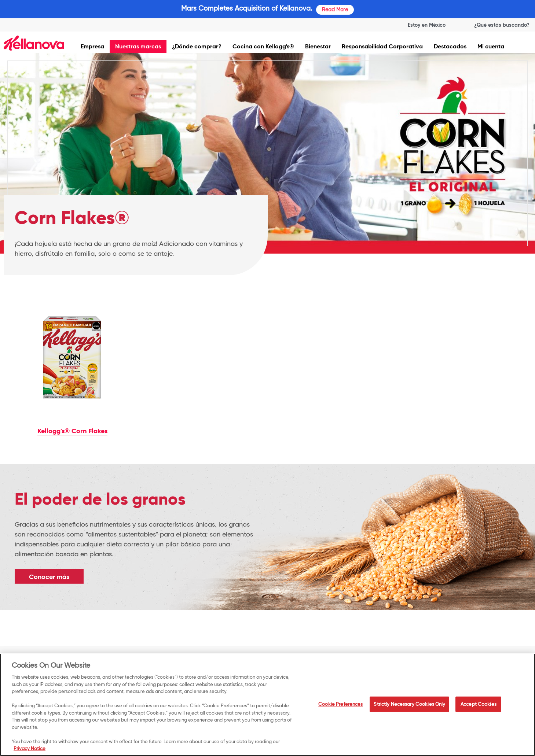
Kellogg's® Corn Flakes (72, 431)
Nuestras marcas (138, 46)
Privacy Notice (30, 750)
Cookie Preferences (340, 705)
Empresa (92, 46)
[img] (34, 43)
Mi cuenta (491, 46)
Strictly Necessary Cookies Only (409, 705)
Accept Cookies (479, 705)
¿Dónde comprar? (197, 46)
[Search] (495, 25)
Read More (335, 10)
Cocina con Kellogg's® (263, 46)
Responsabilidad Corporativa (382, 46)
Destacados (450, 46)
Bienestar (318, 46)
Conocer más (49, 577)
